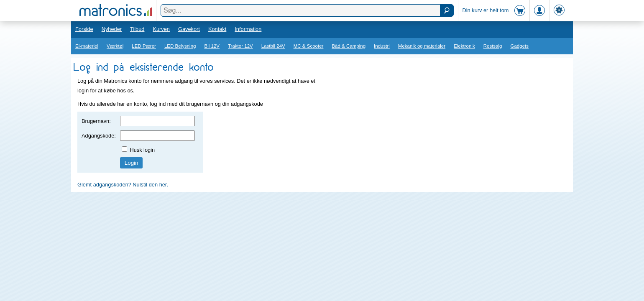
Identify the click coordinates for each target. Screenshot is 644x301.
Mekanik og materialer (422, 46)
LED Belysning (180, 46)
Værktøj (115, 46)
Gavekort (189, 29)
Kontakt (217, 29)
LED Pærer (144, 46)
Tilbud (137, 29)
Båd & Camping (349, 46)
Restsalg (493, 46)
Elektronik (464, 46)
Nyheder (112, 29)
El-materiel (87, 46)
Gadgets (520, 46)
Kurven (161, 29)
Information (248, 29)
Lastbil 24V (273, 46)
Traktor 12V (240, 46)
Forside (84, 29)
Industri (382, 46)
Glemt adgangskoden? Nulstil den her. (123, 185)
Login (132, 163)
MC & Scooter (309, 46)
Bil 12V (212, 46)
